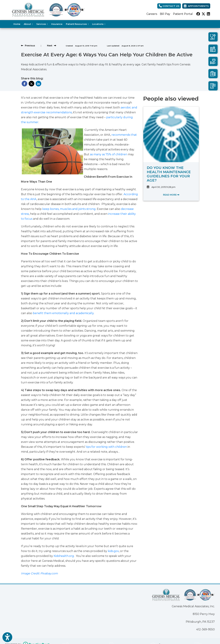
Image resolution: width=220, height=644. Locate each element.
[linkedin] (208, 14)
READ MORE (171, 195)
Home (17, 24)
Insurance (57, 24)
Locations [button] (99, 24)
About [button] (28, 24)
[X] (203, 14)
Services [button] (42, 24)
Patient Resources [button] (77, 24)
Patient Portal (183, 14)
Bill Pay (165, 14)
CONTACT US (169, 6)
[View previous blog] (28, 46)
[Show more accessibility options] (7, 638)
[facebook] (198, 14)
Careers (152, 14)
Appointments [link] (196, 6)
